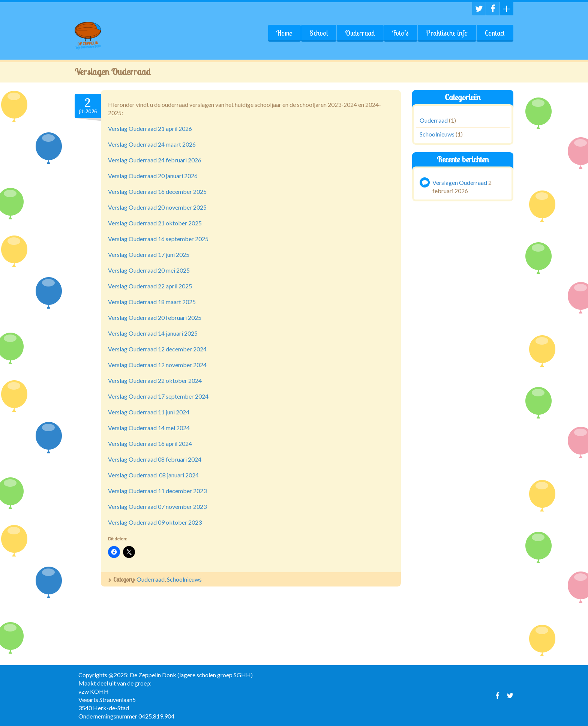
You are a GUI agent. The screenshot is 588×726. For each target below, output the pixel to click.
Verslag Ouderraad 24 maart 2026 (152, 144)
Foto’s (400, 33)
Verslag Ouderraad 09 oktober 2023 (155, 522)
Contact (495, 33)
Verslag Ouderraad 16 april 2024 (150, 443)
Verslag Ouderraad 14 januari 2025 (153, 333)
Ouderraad (360, 33)
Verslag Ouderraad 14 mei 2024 (149, 428)
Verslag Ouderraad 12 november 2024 (157, 365)
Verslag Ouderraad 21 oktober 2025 (155, 223)
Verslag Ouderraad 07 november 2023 (157, 506)
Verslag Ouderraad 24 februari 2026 (155, 160)
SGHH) (243, 675)
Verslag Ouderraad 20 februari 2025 (155, 317)
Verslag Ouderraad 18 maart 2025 (152, 302)
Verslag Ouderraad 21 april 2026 (150, 128)
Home (284, 33)
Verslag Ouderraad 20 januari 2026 (153, 176)
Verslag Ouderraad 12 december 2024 (157, 349)
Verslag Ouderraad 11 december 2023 (157, 491)
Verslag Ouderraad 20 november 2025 (157, 207)
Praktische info (447, 33)
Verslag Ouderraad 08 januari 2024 (153, 475)
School (319, 33)
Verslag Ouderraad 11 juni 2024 (149, 412)
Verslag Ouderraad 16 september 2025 (158, 239)
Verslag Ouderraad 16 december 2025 (157, 191)
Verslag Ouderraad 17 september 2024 (158, 396)
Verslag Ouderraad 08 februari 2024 (155, 459)
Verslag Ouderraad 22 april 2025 (150, 286)
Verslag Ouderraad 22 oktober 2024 (155, 380)
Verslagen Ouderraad (460, 182)
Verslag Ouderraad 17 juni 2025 (149, 254)
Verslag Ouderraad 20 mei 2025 (149, 270)
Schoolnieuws (184, 579)
